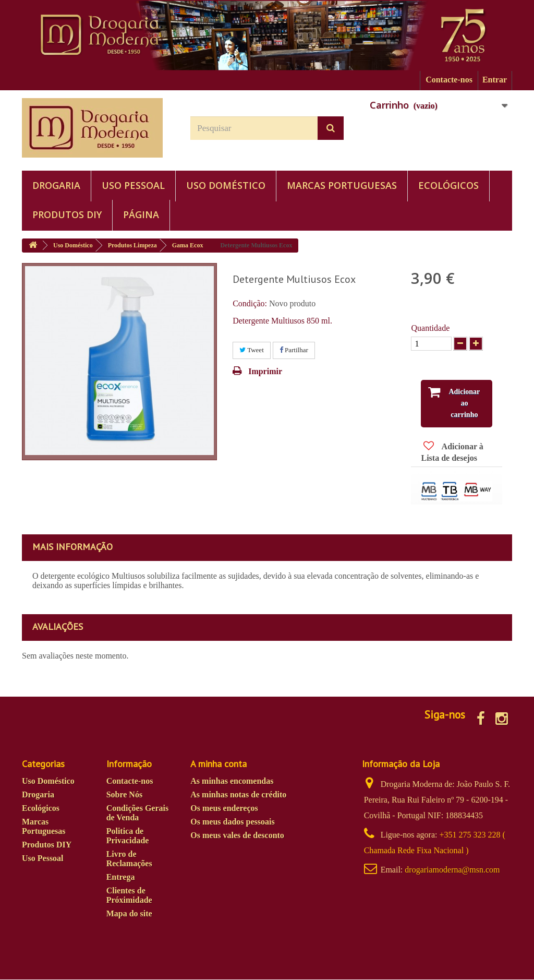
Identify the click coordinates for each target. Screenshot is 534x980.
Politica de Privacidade (128, 836)
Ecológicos (448, 185)
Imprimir (265, 371)
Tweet (252, 350)
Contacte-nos (449, 80)
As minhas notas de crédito (238, 795)
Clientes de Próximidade (129, 896)
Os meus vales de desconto (237, 836)
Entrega (121, 877)
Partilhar (294, 350)
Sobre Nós (125, 795)
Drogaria (56, 185)
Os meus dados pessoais (232, 822)
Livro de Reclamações (129, 859)
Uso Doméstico (226, 185)
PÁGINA (141, 214)
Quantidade (430, 328)
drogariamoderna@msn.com (452, 870)
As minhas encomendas (232, 781)
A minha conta (219, 764)
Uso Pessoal (133, 185)
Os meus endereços (224, 809)
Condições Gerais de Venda (138, 813)
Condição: (250, 303)
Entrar (495, 80)
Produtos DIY (67, 214)
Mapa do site (129, 914)
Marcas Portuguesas (342, 185)
